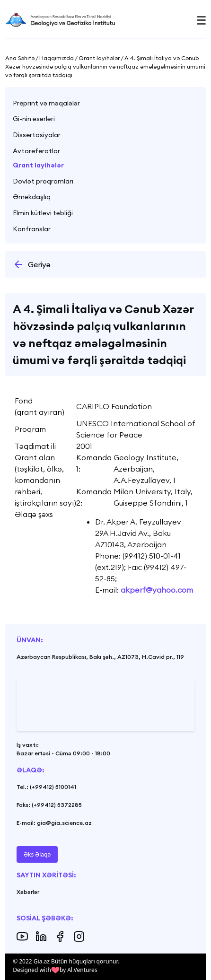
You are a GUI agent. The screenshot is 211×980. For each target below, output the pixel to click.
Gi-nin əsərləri (34, 119)
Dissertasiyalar (37, 135)
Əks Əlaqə (37, 854)
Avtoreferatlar (36, 151)
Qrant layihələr (38, 165)
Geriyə (32, 264)
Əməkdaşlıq (32, 197)
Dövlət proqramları (43, 181)
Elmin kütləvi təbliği (43, 213)
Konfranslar (32, 229)
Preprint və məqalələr (46, 103)
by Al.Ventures (79, 970)
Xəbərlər (28, 892)
